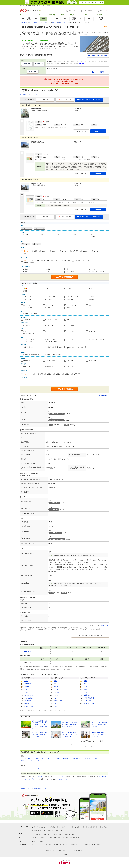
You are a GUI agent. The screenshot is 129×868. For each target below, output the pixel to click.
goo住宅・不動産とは (38, 827)
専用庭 (69, 308)
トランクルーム (71, 305)
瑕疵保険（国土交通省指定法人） (55, 355)
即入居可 (48, 272)
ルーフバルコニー (29, 308)
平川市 (86, 692)
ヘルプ (59, 851)
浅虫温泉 (57, 692)
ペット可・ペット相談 (54, 758)
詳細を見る (98, 131)
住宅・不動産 (102, 777)
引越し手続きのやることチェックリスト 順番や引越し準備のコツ (99, 734)
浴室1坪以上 (92, 299)
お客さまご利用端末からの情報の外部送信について (57, 827)
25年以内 (97, 251)
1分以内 (37, 261)
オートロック (27, 319)
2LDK (23, 768)
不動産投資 (72, 838)
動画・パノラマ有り (73, 366)
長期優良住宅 (92, 360)
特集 (33, 845)
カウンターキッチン (29, 297)
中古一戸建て (61, 777)
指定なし (27, 251)
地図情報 (98, 845)
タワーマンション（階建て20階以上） (29, 340)
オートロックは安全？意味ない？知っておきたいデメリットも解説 (40, 734)
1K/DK (42, 235)
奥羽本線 (27, 687)
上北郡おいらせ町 (89, 704)
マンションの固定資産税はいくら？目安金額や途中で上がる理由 (99, 724)
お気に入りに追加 (65, 100)
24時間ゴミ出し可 (29, 334)
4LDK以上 (92, 237)
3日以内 (59, 374)
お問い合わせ (66, 851)
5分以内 (47, 261)
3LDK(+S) (59, 237)
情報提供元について (26, 788)
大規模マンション (39, 758)
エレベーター (92, 269)
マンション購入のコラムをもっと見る (91, 741)
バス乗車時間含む (29, 263)
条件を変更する (33, 72)
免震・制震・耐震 (29, 347)
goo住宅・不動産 (23, 827)
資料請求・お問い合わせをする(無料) (89, 99)
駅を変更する (39, 64)
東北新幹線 (28, 684)
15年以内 (75, 251)
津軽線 (26, 692)
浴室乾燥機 (70, 299)
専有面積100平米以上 (91, 758)
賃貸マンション (60, 834)
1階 (24, 288)
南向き (69, 269)
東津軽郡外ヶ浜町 (89, 698)
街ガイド (73, 845)
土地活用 (41, 841)
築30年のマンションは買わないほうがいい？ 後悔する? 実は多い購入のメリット (70, 724)
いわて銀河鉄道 (29, 698)
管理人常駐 (92, 331)
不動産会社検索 (58, 845)
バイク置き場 (71, 325)
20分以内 (88, 261)
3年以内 (45, 251)
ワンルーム (27, 235)
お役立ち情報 (22, 845)
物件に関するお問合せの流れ (78, 827)
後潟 (55, 706)
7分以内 (57, 261)
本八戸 (56, 689)
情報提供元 (89, 827)
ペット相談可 (71, 272)
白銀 (55, 704)
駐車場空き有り (50, 325)
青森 (55, 681)
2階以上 (26, 269)
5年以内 (54, 251)
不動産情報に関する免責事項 (39, 788)
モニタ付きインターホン (52, 319)
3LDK (29, 768)
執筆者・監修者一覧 (90, 845)
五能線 (26, 689)
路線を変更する (27, 64)
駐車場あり (48, 269)
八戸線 (26, 681)
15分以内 (78, 261)
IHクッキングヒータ (73, 297)
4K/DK (75, 237)
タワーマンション (26, 758)
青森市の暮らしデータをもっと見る (91, 636)
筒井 (55, 698)
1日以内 (50, 374)
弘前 (55, 684)
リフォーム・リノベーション (97, 272)
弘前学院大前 (58, 701)
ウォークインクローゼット (31, 314)
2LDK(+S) (92, 235)
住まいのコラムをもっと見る (91, 746)
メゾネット (70, 340)
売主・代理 (27, 360)
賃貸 (33, 834)
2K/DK (75, 235)
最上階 (69, 288)
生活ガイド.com (105, 625)
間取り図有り (27, 366)
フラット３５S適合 (51, 360)
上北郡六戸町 (87, 701)
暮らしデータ (63, 779)
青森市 (86, 681)
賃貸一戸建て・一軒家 (49, 834)
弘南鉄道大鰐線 (29, 695)
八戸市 (86, 687)
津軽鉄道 (27, 704)
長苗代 (56, 687)
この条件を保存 (100, 72)
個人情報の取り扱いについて (39, 831)
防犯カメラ (70, 319)
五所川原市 (87, 695)
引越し (37, 845)
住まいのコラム (80, 845)
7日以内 (68, 374)
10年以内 (65, 251)
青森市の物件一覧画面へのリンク (30, 95)
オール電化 (48, 299)
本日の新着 (40, 374)
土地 (67, 838)
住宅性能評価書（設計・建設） (54, 347)
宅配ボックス (49, 305)
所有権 (25, 331)
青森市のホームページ (102, 396)
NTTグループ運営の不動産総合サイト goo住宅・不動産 (35, 6)
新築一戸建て (54, 838)
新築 (36, 251)
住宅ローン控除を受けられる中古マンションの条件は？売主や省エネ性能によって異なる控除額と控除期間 (40, 725)
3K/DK (42, 237)
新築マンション (36, 838)
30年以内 (27, 254)
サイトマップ (74, 851)
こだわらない (28, 374)
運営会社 (80, 851)
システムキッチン (50, 297)
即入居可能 (67, 758)
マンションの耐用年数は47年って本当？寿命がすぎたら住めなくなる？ (70, 734)
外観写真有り (49, 366)
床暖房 (90, 305)
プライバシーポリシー (51, 851)
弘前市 (86, 684)
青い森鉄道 (28, 701)
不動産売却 (35, 841)
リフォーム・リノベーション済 (39, 761)
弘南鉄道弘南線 (29, 706)
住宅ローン (79, 838)
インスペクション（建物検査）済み (76, 348)
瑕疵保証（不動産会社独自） (32, 355)
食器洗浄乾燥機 (28, 299)
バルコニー (48, 308)
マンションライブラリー (29, 779)
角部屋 (25, 272)
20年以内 (86, 251)
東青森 (56, 695)
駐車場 (67, 834)
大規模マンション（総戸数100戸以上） (51, 340)
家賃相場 (72, 834)
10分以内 (67, 261)
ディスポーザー (93, 297)
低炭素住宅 (70, 360)
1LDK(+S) (59, 235)
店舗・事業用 (39, 834)
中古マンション (39, 777)
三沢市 (86, 689)
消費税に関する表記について (55, 831)
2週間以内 (77, 374)
